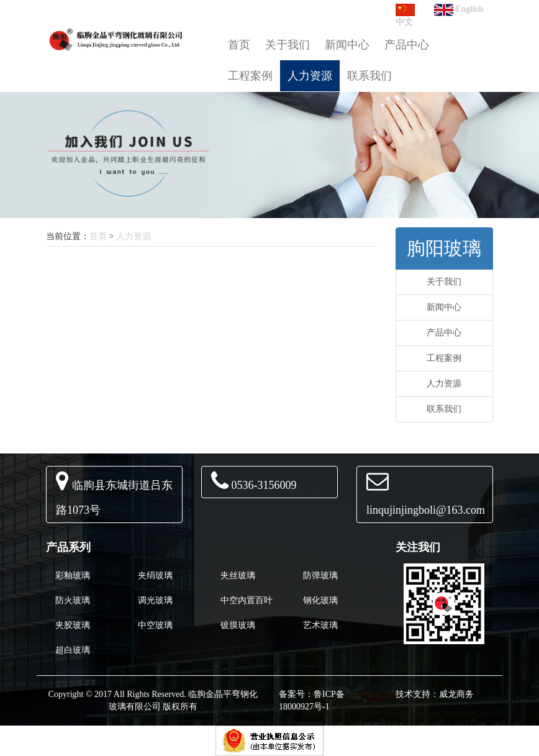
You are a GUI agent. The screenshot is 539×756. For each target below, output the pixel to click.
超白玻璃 (73, 650)
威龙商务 (456, 694)
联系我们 (369, 76)
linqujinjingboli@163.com (426, 510)
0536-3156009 (264, 485)
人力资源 (310, 76)
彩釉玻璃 (73, 576)
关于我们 (288, 45)
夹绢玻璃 (155, 576)
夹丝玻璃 (238, 576)
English (459, 9)
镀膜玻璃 (238, 625)
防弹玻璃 (320, 576)
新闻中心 (347, 45)
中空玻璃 (155, 625)
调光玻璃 (155, 600)
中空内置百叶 (247, 600)
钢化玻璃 (320, 600)
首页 (239, 45)
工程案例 (250, 76)
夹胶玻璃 (73, 625)
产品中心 (407, 45)
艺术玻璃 (320, 625)
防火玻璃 (73, 600)
